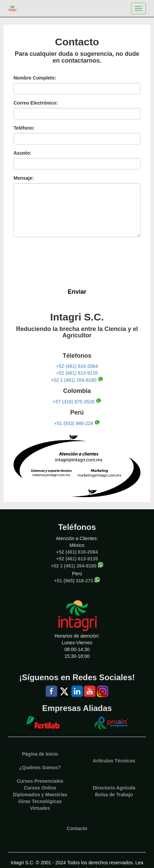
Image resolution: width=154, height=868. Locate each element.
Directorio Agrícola (114, 788)
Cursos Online (40, 788)
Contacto (77, 828)
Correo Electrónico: (36, 103)
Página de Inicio (40, 754)
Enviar (77, 292)
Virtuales (40, 808)
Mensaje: (24, 178)
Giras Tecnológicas (40, 801)
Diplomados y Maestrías (40, 795)
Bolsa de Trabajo (114, 795)
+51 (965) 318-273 (74, 581)
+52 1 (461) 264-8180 (74, 380)
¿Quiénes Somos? (40, 767)
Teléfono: (24, 128)
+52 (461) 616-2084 (77, 366)
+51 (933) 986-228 (74, 423)
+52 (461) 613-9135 (77, 373)
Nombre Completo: (35, 78)
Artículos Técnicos (114, 761)
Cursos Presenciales (40, 781)
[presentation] (73, 261)
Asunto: (23, 153)
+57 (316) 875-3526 (74, 401)
